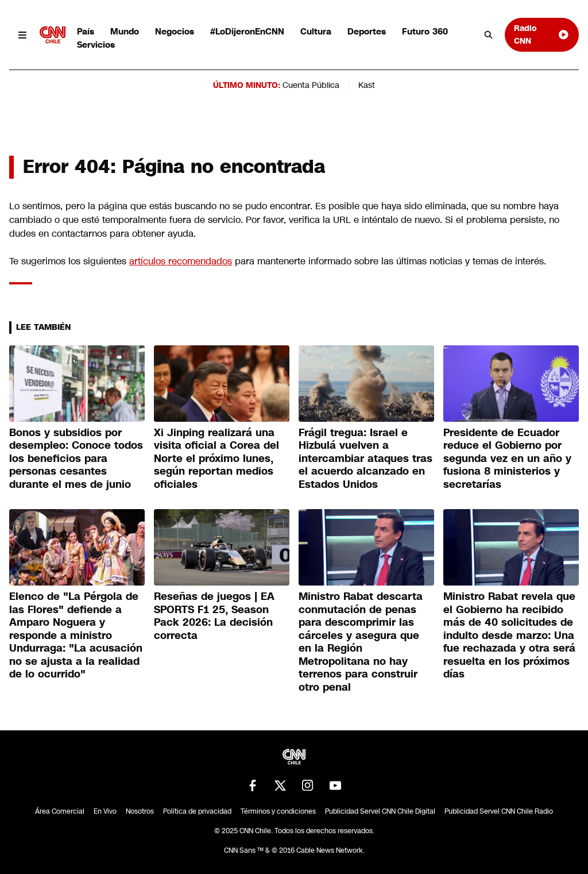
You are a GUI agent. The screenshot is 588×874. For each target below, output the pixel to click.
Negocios (175, 31)
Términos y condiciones (278, 811)
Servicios (96, 45)
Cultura (316, 31)
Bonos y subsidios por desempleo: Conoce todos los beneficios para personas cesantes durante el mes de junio (76, 459)
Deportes (367, 31)
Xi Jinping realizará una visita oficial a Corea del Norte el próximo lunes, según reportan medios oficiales (216, 459)
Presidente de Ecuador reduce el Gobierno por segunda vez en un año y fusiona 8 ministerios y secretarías (507, 459)
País (86, 31)
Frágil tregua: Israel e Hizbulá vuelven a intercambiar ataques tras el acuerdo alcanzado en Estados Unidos (365, 459)
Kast (367, 85)
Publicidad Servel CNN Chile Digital (380, 811)
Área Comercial (60, 811)
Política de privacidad (197, 811)
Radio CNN (542, 34)
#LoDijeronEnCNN (247, 31)
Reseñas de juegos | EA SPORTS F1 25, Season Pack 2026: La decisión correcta (214, 616)
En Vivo (105, 811)
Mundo (125, 31)
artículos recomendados (181, 261)
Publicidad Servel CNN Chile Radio (499, 811)
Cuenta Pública (311, 85)
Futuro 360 (425, 31)
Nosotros (140, 811)
